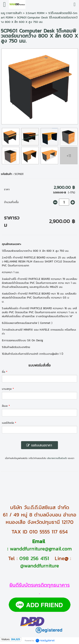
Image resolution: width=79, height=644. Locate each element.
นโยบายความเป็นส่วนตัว (57, 458)
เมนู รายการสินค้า (11, 13)
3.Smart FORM (35, 13)
